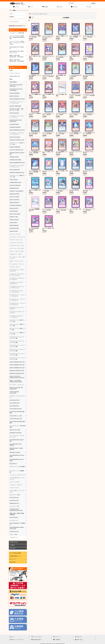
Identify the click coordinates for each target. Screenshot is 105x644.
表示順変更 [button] (66, 18)
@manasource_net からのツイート (17, 26)
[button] (89, 7)
